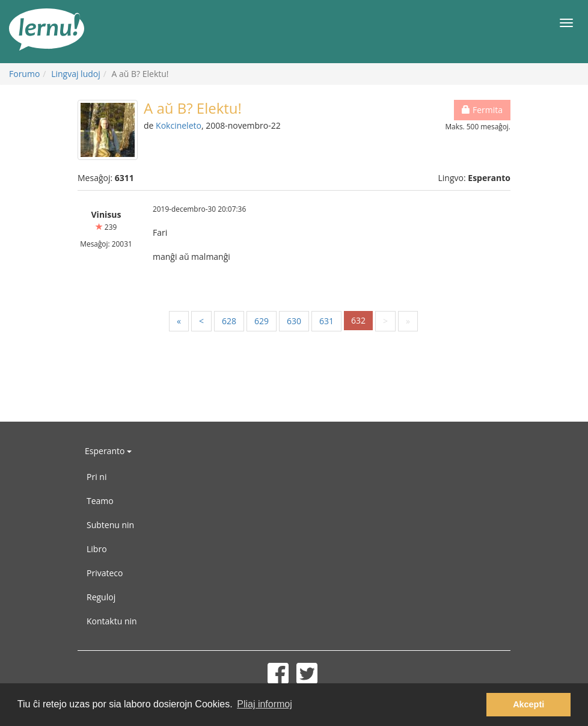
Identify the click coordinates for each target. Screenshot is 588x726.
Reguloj (101, 597)
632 (358, 320)
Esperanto (108, 451)
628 (229, 321)
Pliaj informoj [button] (265, 704)
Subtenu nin (110, 525)
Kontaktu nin (112, 621)
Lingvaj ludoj (76, 74)
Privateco (105, 573)
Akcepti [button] (528, 704)
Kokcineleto (179, 125)
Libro (97, 549)
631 (326, 321)
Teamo (100, 501)
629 (262, 321)
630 (294, 321)
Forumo (24, 74)
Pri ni (96, 477)
